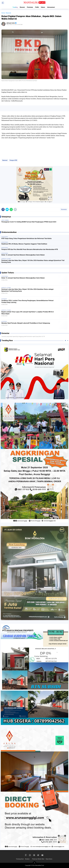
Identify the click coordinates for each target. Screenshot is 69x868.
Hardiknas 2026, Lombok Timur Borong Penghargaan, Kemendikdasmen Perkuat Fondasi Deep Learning (27, 301)
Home (3, 13)
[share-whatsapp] (11, 209)
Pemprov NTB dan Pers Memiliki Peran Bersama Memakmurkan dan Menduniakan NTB (30, 249)
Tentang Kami (20, 859)
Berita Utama (7, 288)
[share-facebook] (3, 209)
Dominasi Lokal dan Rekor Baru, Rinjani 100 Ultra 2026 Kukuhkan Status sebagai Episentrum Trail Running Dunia (33, 261)
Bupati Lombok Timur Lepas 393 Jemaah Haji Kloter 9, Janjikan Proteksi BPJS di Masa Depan (27, 313)
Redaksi (27, 859)
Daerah (5, 299)
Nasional (5, 160)
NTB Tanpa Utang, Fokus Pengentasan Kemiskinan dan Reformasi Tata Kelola (26, 238)
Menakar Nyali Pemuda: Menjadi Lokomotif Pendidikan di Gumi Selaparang (26, 323)
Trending (15, 7)
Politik (37, 7)
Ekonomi (22, 7)
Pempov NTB (13, 160)
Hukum (43, 7)
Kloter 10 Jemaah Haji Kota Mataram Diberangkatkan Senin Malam (23, 255)
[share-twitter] (7, 209)
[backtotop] (34, 863)
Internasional (51, 7)
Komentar (64, 209)
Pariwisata (30, 7)
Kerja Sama (49, 859)
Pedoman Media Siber (38, 859)
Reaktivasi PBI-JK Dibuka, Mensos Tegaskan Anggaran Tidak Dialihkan (24, 244)
